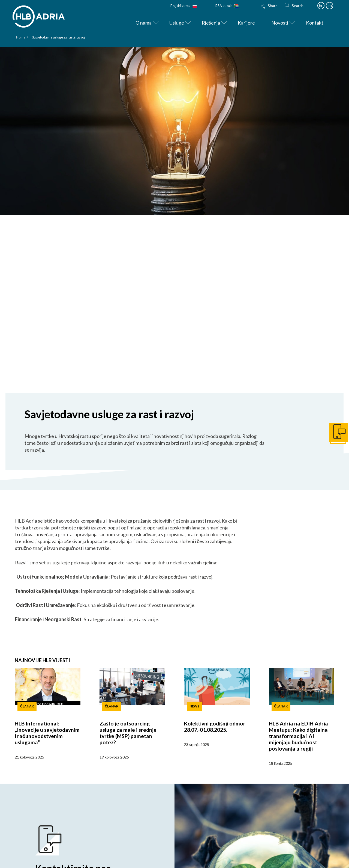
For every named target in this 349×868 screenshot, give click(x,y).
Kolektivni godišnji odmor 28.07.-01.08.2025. (215, 727)
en (330, 5)
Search (298, 6)
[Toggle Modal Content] (269, 10)
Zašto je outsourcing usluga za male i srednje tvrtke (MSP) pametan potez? (128, 733)
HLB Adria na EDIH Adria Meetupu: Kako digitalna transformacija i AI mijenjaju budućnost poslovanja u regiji (298, 736)
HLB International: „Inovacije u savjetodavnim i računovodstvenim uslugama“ (47, 733)
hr (321, 5)
